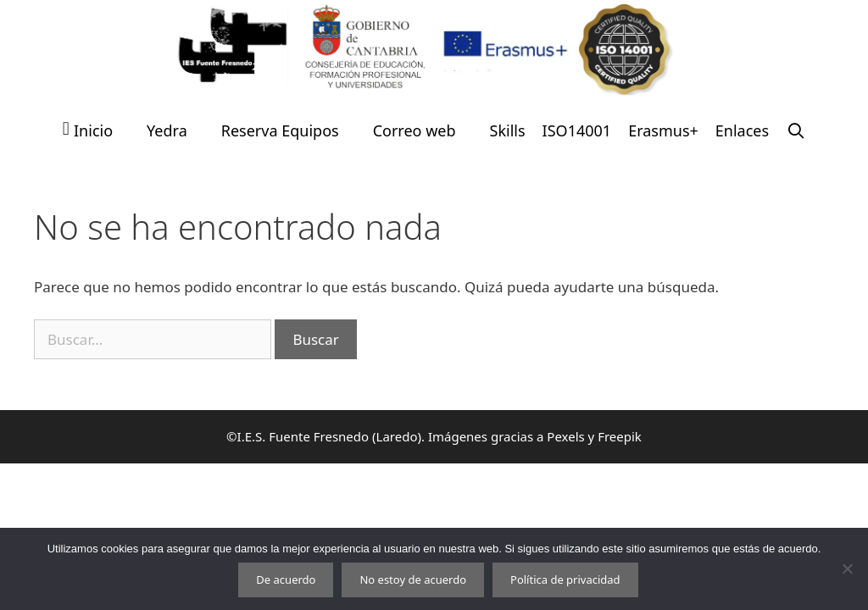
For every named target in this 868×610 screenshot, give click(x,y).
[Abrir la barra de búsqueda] (796, 130)
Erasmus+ (663, 130)
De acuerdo (286, 579)
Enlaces (742, 130)
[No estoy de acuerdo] (847, 568)
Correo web (415, 130)
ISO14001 (577, 130)
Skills (508, 130)
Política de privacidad (565, 579)
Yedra (167, 130)
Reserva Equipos (280, 130)
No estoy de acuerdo (413, 579)
